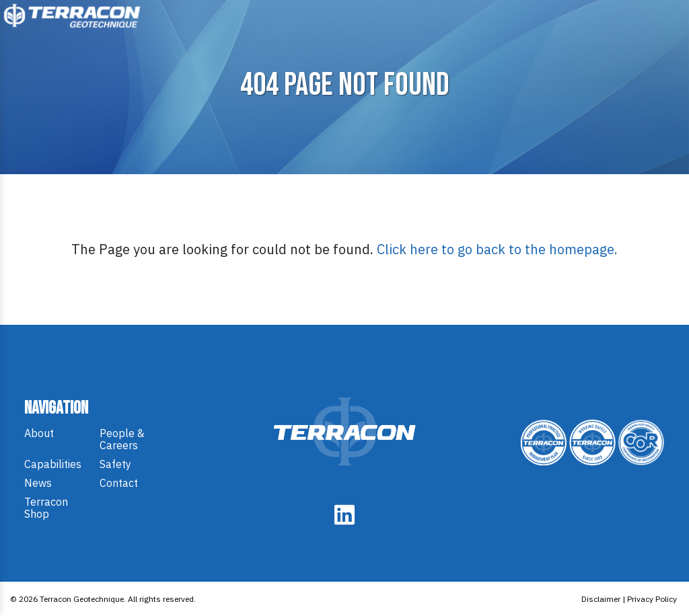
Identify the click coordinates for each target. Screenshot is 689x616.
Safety (115, 464)
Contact (119, 483)
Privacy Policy (652, 599)
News (38, 483)
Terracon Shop (46, 508)
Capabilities (53, 464)
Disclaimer (601, 599)
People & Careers (122, 439)
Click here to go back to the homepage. (497, 249)
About (39, 433)
